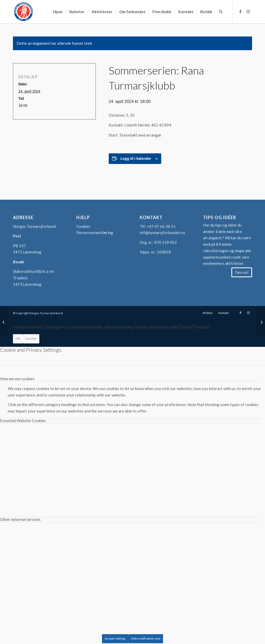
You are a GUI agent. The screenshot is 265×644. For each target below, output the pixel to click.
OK (18, 338)
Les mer (31, 338)
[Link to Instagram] (248, 11)
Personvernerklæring (95, 233)
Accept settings (115, 638)
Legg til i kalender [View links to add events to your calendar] (136, 159)
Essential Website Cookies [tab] (23, 421)
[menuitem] (58, 12)
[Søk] (221, 12)
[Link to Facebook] (240, 11)
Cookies (83, 226)
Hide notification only (146, 638)
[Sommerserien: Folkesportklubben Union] (261, 322)
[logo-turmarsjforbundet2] (23, 12)
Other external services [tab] (20, 519)
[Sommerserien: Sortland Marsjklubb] (4, 322)
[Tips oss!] (242, 272)
